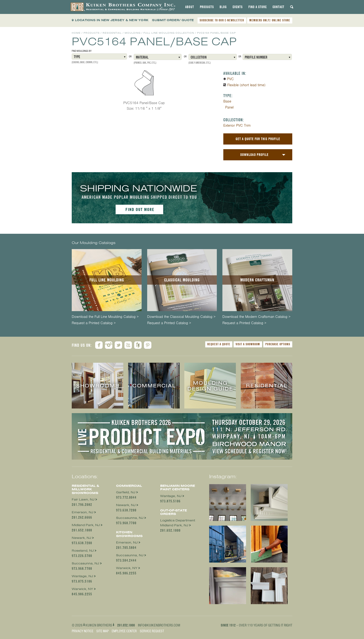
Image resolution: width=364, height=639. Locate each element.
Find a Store (258, 7)
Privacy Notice (83, 631)
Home (76, 33)
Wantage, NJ (82, 576)
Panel (229, 107)
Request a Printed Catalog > (94, 323)
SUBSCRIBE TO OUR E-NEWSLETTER (222, 20)
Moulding (133, 33)
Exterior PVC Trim (237, 125)
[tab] (190, 7)
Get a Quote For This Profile (258, 139)
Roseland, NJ (83, 551)
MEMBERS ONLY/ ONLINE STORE (270, 20)
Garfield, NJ (126, 492)
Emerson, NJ (83, 512)
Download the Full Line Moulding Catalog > (105, 317)
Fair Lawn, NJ (83, 499)
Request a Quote (219, 344)
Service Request (152, 631)
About (190, 7)
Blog (223, 7)
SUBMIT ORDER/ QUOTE (173, 20)
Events (238, 7)
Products (207, 7)
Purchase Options (278, 344)
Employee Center (124, 631)
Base (227, 101)
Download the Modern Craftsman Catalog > (256, 317)
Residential (112, 33)
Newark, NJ (81, 538)
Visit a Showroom (248, 344)
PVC (230, 79)
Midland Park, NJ (86, 525)
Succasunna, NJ (85, 563)
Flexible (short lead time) (246, 85)
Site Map (102, 631)
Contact (278, 7)
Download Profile (254, 155)
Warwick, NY (82, 589)
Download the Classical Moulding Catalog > (181, 317)
